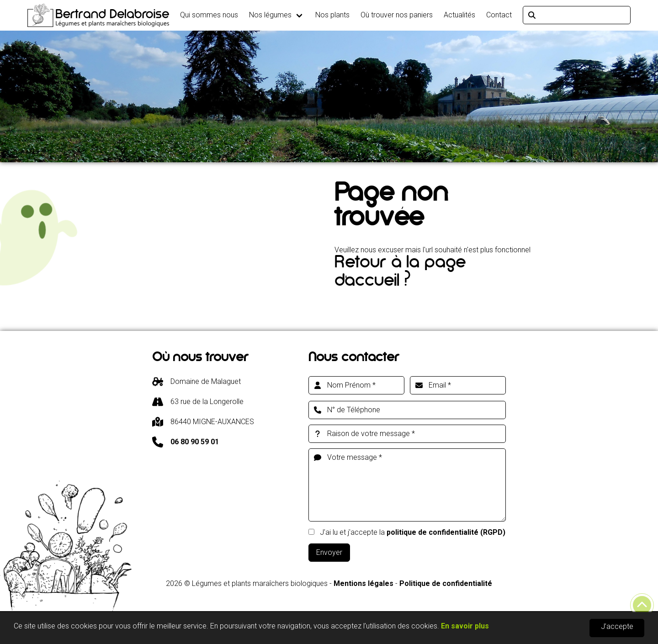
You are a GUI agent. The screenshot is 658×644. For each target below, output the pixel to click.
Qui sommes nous (209, 15)
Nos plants (332, 15)
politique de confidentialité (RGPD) (446, 532)
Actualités (459, 15)
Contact (499, 15)
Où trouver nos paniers (397, 15)
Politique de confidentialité (446, 583)
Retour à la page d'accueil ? (400, 274)
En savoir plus (465, 626)
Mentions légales (363, 583)
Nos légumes (270, 15)
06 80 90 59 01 (195, 442)
